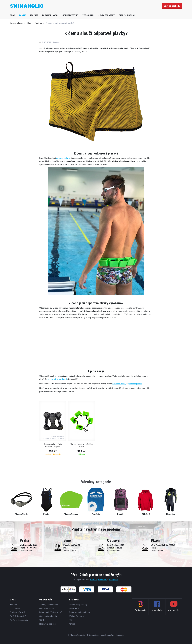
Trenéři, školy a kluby (78, 605)
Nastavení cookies (47, 624)
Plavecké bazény (106, 15)
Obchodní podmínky (48, 616)
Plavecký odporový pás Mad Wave (82, 445)
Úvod (12, 15)
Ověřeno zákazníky (18, 612)
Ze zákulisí (88, 15)
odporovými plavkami (57, 379)
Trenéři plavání (127, 15)
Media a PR (74, 608)
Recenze (34, 15)
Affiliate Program (76, 616)
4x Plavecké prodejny (19, 620)
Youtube (94, 580)
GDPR (42, 620)
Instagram (113, 580)
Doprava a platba (47, 608)
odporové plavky (63, 158)
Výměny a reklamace (49, 605)
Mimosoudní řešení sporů (51, 612)
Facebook (102, 580)
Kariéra (72, 624)
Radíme (22, 15)
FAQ (70, 620)
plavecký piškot (135, 384)
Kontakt (13, 605)
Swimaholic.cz (16, 23)
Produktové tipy (70, 15)
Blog (29, 23)
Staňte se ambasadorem (80, 612)
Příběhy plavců (50, 15)
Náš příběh (15, 608)
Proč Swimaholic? (18, 616)
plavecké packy (119, 384)
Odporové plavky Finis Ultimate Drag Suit (53, 445)
